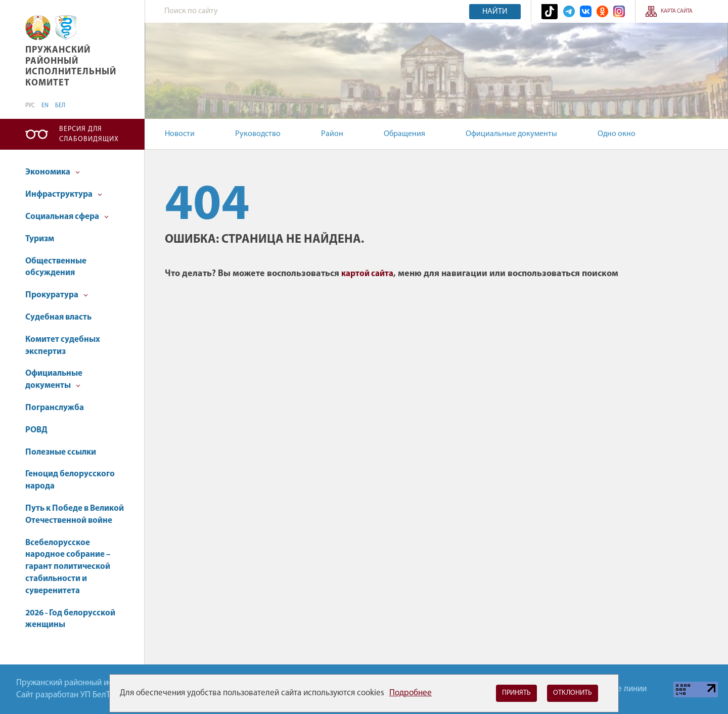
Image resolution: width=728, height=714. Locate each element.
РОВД (36, 430)
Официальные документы (511, 134)
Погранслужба (55, 408)
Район (332, 134)
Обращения (404, 134)
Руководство (258, 134)
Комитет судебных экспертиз (63, 346)
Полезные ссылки (61, 452)
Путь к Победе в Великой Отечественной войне (75, 515)
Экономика (53, 172)
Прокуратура (57, 295)
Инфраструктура (64, 194)
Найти (495, 12)
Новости (180, 134)
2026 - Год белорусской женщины (70, 619)
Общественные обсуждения (56, 267)
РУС (30, 106)
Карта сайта (677, 11)
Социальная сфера (67, 217)
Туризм (40, 239)
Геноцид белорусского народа (70, 480)
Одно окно (617, 134)
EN (45, 106)
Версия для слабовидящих (89, 134)
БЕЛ (60, 106)
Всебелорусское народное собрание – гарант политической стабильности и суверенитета (68, 567)
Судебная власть (58, 317)
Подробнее (411, 693)
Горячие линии (619, 689)
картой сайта (367, 274)
